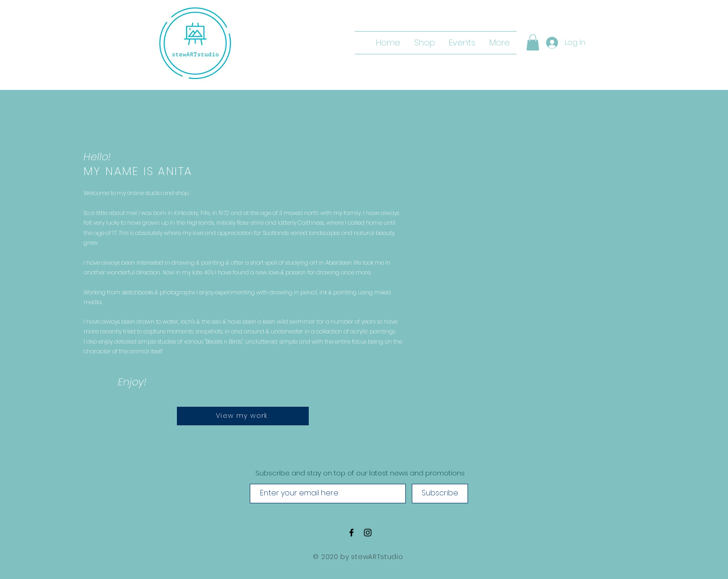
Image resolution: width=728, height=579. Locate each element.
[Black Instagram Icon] (368, 533)
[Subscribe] (440, 494)
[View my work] (243, 416)
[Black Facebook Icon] (351, 533)
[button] (533, 42)
